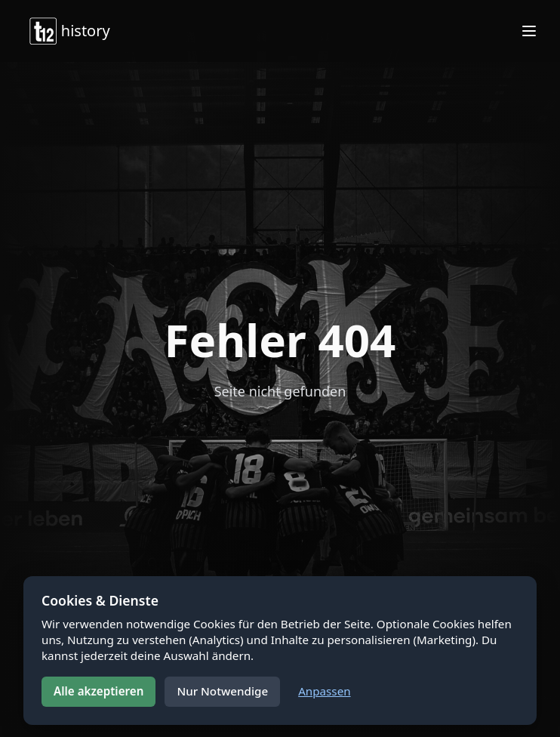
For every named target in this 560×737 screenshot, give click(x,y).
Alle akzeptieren (98, 691)
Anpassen (324, 691)
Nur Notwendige (222, 691)
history (69, 31)
